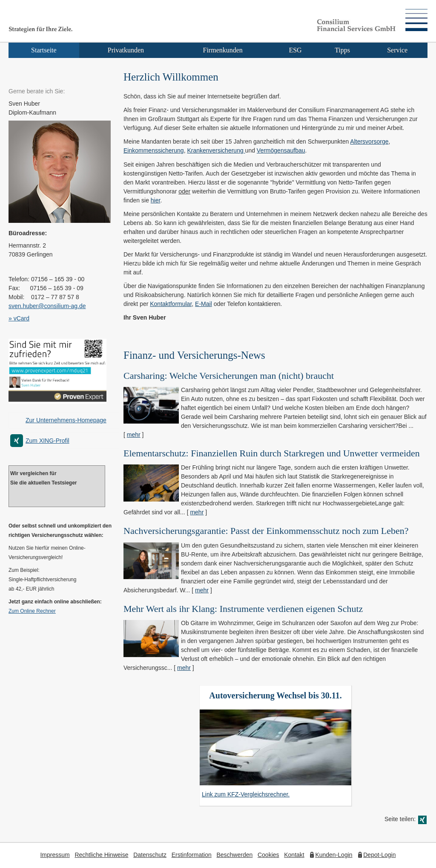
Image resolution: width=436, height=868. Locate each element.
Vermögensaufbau (281, 150)
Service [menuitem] (397, 50)
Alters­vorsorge (369, 141)
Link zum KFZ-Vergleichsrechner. (246, 794)
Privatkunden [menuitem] (126, 50)
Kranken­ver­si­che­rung (216, 150)
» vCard (19, 318)
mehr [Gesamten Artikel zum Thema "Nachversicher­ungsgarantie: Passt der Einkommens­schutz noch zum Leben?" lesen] (202, 590)
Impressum (55, 855)
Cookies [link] (268, 855)
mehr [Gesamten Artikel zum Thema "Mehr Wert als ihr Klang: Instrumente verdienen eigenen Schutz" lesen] (184, 668)
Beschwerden (234, 855)
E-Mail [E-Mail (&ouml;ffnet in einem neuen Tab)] (204, 304)
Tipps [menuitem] (342, 50)
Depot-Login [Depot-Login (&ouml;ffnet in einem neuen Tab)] (379, 855)
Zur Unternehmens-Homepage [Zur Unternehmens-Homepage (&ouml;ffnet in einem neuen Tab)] (66, 420)
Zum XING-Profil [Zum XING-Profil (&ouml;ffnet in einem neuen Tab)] (47, 441)
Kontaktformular (171, 304)
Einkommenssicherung (154, 150)
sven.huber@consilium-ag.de (47, 306)
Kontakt (294, 855)
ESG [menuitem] (295, 50)
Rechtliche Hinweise (101, 855)
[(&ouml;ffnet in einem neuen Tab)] (57, 401)
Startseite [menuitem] (44, 50)
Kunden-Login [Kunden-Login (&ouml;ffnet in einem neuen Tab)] (334, 855)
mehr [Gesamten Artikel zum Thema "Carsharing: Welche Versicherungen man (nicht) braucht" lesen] (134, 435)
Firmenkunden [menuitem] (223, 50)
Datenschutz (150, 855)
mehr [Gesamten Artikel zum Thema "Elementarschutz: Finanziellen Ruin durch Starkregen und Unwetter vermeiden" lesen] (197, 512)
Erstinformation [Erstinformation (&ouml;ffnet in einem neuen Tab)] (192, 855)
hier (156, 200)
